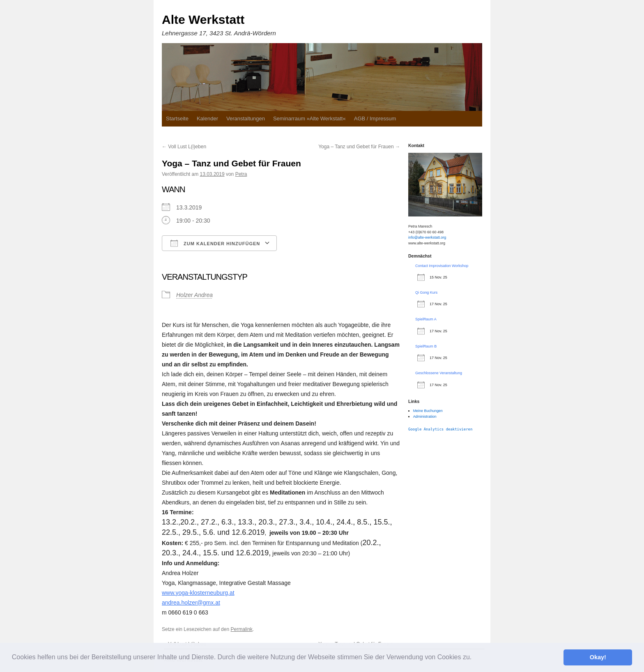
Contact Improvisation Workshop (442, 266)
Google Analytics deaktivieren (440, 429)
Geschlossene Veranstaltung (439, 373)
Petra (241, 174)
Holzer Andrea (194, 295)
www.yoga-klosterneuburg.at (198, 593)
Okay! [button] (598, 657)
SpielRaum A (426, 319)
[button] (475, 658)
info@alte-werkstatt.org (427, 237)
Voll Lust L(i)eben (184, 147)
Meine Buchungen (428, 411)
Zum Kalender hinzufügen (215, 243)
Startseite (177, 119)
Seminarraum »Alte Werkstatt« (309, 119)
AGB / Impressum (375, 119)
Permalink (241, 629)
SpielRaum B (426, 346)
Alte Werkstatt (203, 20)
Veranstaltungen (246, 119)
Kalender (207, 119)
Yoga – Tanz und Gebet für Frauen (359, 147)
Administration (425, 417)
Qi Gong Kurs (426, 292)
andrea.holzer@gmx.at (191, 603)
